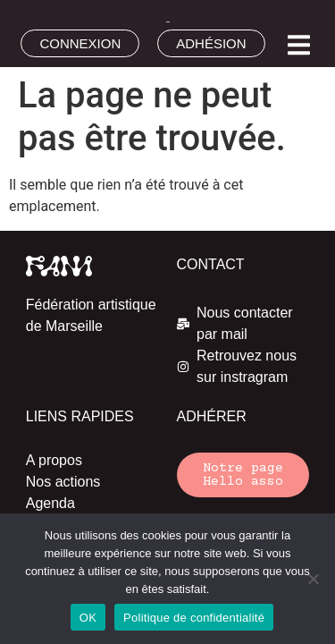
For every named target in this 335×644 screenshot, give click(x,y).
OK (88, 618)
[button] (299, 45)
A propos (54, 460)
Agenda (50, 503)
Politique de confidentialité (194, 618)
